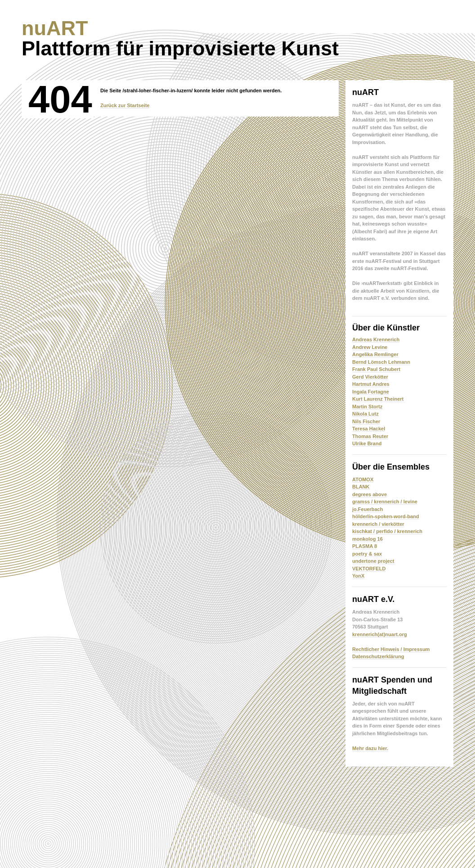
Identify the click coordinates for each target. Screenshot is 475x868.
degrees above (370, 494)
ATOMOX (363, 479)
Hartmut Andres (371, 384)
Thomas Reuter (370, 436)
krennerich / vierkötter (378, 524)
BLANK (361, 487)
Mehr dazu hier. (370, 748)
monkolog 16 (367, 539)
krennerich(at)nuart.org (380, 634)
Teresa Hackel (369, 429)
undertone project (373, 561)
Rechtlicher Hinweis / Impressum (391, 649)
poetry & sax (367, 554)
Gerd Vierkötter (370, 377)
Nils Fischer (366, 421)
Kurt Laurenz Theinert (378, 399)
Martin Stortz (367, 407)
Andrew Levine (370, 347)
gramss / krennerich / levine (385, 502)
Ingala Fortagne (371, 392)
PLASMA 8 (365, 546)
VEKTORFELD (369, 569)
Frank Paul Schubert (376, 369)
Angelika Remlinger (375, 354)
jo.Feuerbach (367, 509)
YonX (358, 576)
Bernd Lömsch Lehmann (381, 362)
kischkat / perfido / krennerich (387, 531)
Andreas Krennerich (376, 339)
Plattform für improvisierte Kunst (180, 38)
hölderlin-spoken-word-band (386, 516)
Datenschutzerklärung (378, 656)
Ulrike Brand (367, 443)
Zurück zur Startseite (125, 105)
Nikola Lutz (365, 414)
